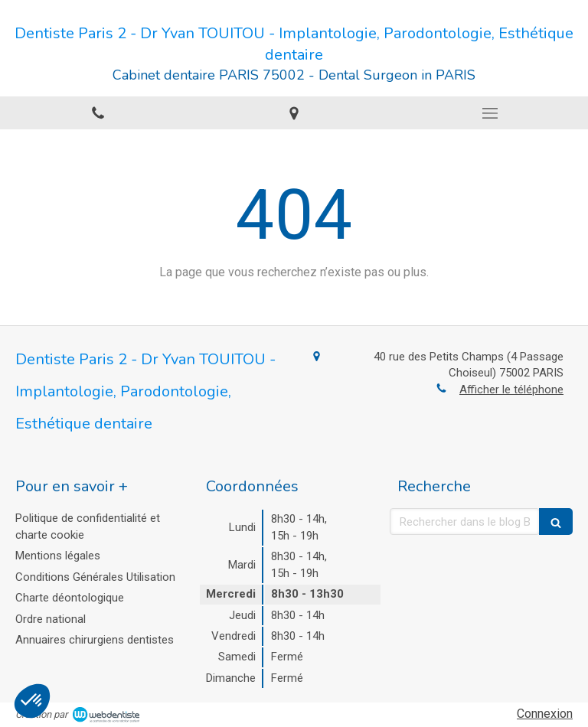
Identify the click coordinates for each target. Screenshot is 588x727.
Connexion (545, 714)
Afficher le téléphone (511, 390)
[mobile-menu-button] (490, 113)
